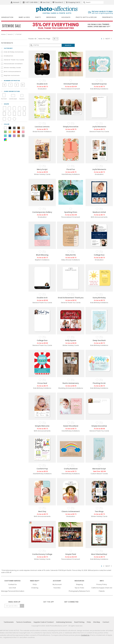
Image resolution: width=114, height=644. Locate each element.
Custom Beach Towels (99, 474)
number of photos (11, 81)
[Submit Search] (68, 45)
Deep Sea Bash (99, 340)
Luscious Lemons (42, 127)
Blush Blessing (42, 255)
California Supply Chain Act (102, 588)
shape (5, 104)
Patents (102, 591)
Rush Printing (79, 622)
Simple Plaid (71, 554)
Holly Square (71, 340)
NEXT (109, 39)
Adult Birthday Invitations (42, 474)
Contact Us (12, 584)
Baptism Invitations (12, 75)
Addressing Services (64, 622)
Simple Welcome (42, 426)
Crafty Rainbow (71, 469)
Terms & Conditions (24, 622)
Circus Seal (42, 383)
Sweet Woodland (71, 426)
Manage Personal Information (13, 591)
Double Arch (42, 84)
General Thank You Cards (14, 60)
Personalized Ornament (13, 64)
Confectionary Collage (42, 554)
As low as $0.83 (71, 343)
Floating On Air (99, 383)
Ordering (35, 588)
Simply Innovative (71, 127)
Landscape (13, 99)
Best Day (42, 511)
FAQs (35, 584)
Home (3, 34)
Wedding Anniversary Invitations (71, 388)
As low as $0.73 (42, 87)
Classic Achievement (71, 511)
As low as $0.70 (71, 129)
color (5, 124)
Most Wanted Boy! (99, 554)
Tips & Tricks (79, 588)
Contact (106, 622)
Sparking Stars (71, 212)
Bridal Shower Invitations (42, 132)
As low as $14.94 (71, 87)
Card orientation (10, 91)
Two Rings (99, 511)
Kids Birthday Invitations (14, 52)
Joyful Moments (99, 127)
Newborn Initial (99, 212)
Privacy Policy (102, 584)
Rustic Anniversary (71, 383)
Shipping (79, 584)
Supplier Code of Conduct (44, 622)
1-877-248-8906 (31, 2)
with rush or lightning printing (102, 12)
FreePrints (107, 17)
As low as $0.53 (71, 300)
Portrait (4, 99)
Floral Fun (71, 169)
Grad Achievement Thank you (71, 298)
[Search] (93, 2)
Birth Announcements (12, 72)
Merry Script (42, 169)
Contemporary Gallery (42, 212)
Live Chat (46, 2)
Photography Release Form (79, 591)
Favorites (59, 2)
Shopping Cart (74, 2)
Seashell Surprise (99, 84)
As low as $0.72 (99, 129)
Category (7, 48)
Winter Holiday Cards (12, 68)
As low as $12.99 (71, 215)
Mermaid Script (99, 469)
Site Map (97, 622)
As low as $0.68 (42, 300)
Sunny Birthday (99, 298)
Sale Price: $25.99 (99, 471)
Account (16, 2)
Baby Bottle (71, 255)
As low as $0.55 (42, 172)
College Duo (99, 255)
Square (22, 99)
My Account (57, 584)
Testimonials (9, 622)
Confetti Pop (42, 469)
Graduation (9, 56)
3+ (23, 85)
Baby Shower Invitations (71, 260)
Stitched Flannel (71, 84)
